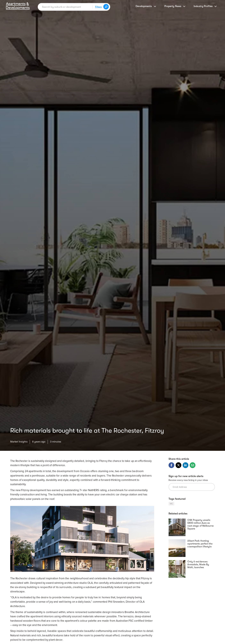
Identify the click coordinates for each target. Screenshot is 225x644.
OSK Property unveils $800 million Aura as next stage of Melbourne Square (200, 524)
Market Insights (19, 442)
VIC (172, 504)
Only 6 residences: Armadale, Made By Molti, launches (198, 564)
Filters (98, 7)
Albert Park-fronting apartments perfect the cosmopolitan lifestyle (200, 544)
